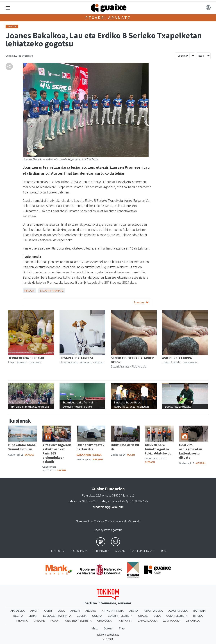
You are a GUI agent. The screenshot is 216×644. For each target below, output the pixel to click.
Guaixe (143, 616)
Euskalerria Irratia (57, 616)
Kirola (29, 291)
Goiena (97, 616)
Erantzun (141, 302)
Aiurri (48, 611)
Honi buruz (57, 551)
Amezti (75, 611)
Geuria (82, 616)
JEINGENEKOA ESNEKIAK (26, 358)
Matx (95, 628)
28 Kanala (193, 621)
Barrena (199, 611)
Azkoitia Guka (178, 611)
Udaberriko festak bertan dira (90, 447)
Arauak (120, 551)
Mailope (39, 621)
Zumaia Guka (172, 621)
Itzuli (201, 56)
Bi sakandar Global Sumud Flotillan (22, 447)
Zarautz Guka (148, 621)
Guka (157, 616)
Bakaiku (98, 460)
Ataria (134, 611)
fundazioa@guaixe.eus (108, 507)
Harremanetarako (143, 551)
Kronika (22, 621)
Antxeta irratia (113, 611)
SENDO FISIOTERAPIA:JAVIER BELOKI (132, 360)
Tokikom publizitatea (108, 635)
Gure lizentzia (84, 521)
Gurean (108, 628)
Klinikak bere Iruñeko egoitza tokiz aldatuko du (158, 449)
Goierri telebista (120, 616)
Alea (62, 611)
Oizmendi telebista (78, 621)
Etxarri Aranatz (108, 18)
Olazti (131, 455)
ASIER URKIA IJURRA (177, 358)
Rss (164, 551)
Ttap (122, 628)
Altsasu (150, 462)
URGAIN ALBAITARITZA (76, 358)
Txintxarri (125, 621)
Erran (33, 616)
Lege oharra (79, 551)
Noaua (55, 621)
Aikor (34, 611)
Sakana (29, 455)
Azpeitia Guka (153, 611)
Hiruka (198, 616)
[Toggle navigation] (8, 8)
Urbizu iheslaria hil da (125, 447)
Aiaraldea (18, 611)
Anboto (91, 611)
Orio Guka (104, 621)
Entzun (183, 56)
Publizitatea (101, 551)
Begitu (18, 616)
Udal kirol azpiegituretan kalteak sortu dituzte (191, 451)
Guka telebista (177, 616)
